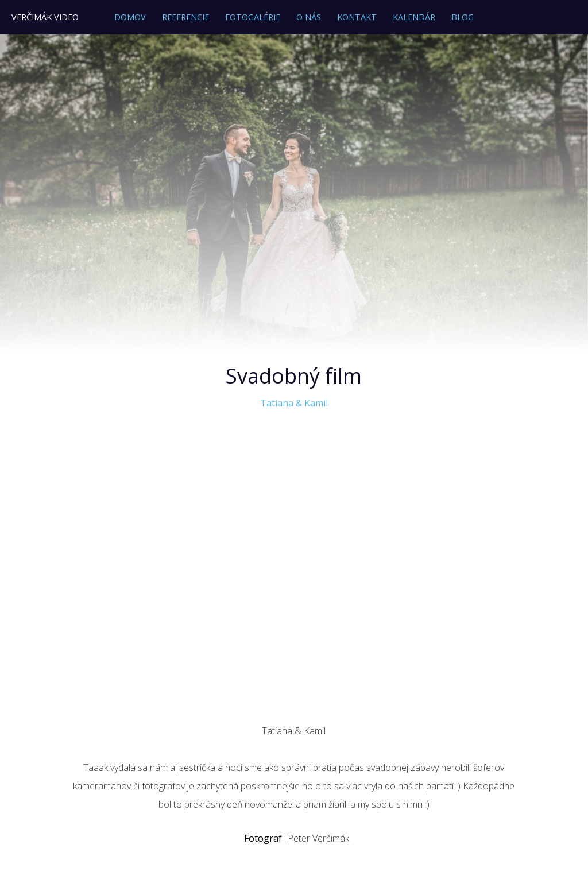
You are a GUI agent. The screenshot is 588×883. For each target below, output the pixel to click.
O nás (309, 17)
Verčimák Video (45, 17)
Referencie (185, 17)
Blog (463, 17)
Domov (130, 17)
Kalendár (414, 17)
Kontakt (357, 17)
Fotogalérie (253, 17)
